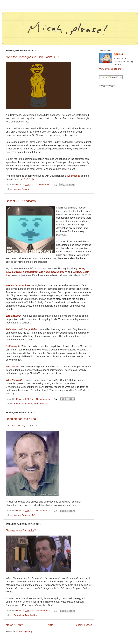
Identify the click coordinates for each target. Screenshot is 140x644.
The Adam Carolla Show (53, 272)
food (36, 404)
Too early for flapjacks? (21, 530)
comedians (27, 404)
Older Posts (84, 625)
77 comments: (43, 184)
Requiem (26, 515)
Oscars (25, 189)
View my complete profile (112, 69)
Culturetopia (13, 346)
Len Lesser (18, 426)
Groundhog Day (21, 615)
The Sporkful (13, 316)
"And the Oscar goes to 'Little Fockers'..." (32, 57)
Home (49, 625)
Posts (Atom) (26, 632)
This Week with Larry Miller (21, 329)
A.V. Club (29, 179)
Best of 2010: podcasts (21, 201)
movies (17, 189)
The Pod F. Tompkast (18, 285)
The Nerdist (13, 367)
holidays (34, 615)
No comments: (44, 399)
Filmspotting (30, 272)
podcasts (43, 404)
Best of (17, 404)
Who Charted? (14, 380)
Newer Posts (14, 625)
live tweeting (74, 176)
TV (33, 515)
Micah (120, 54)
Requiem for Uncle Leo (21, 419)
